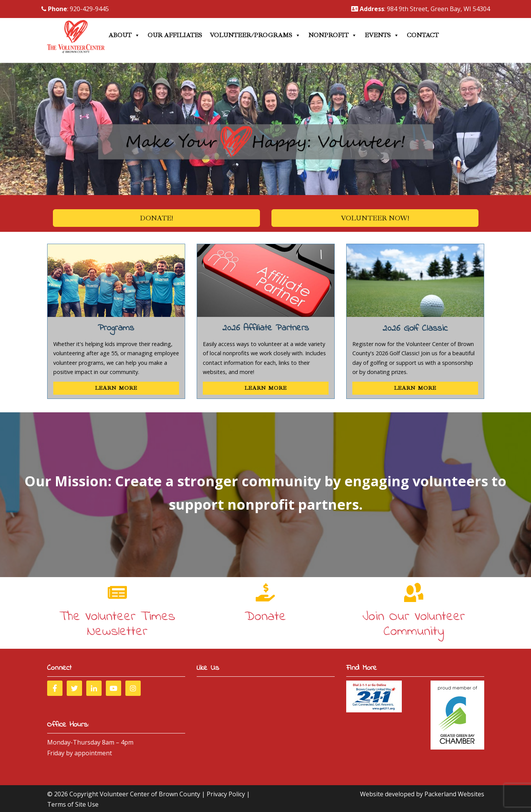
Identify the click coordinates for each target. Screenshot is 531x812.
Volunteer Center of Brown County (150, 794)
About (124, 35)
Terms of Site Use (73, 804)
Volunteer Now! (375, 218)
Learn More (116, 388)
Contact (423, 35)
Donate (265, 617)
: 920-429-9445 (75, 9)
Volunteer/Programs (255, 35)
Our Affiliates (175, 35)
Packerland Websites (454, 794)
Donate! (156, 218)
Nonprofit (333, 35)
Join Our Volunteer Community (414, 624)
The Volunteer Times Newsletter (117, 624)
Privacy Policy (226, 794)
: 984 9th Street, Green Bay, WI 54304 (421, 9)
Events (382, 35)
